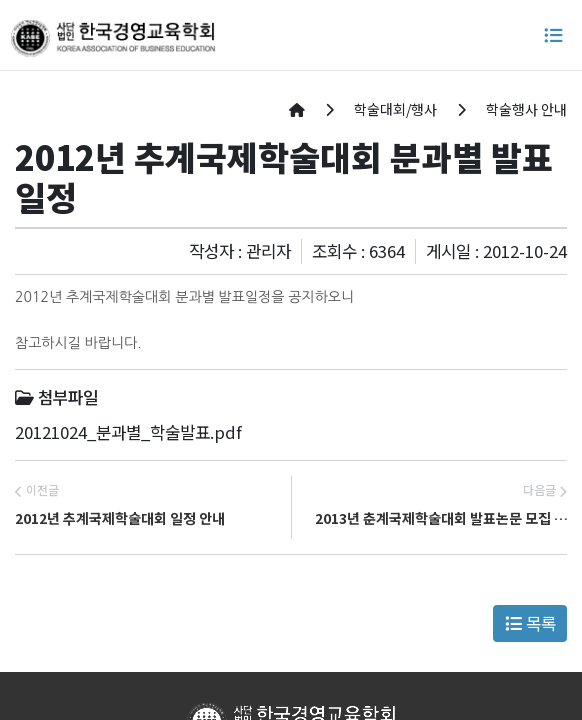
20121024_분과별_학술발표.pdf (128, 432)
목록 (530, 623)
